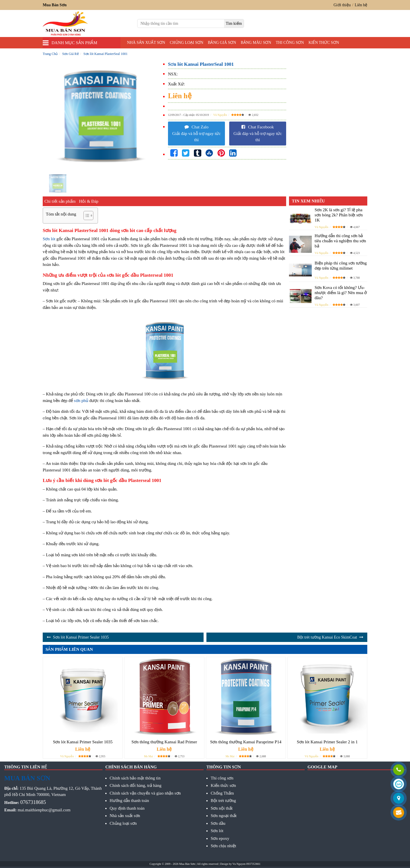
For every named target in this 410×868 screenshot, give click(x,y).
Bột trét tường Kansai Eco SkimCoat (327, 637)
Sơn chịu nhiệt (223, 846)
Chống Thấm (222, 793)
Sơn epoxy (220, 838)
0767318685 (33, 802)
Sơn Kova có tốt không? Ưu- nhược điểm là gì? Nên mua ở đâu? (341, 293)
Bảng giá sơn (222, 43)
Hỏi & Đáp (89, 201)
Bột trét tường (223, 801)
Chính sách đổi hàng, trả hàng (136, 785)
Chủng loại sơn (186, 43)
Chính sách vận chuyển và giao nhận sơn (145, 793)
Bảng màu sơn (256, 43)
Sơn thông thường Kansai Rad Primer (164, 742)
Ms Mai (148, 756)
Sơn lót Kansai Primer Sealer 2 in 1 (327, 742)
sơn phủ (81, 401)
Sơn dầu (218, 823)
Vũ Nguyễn (220, 115)
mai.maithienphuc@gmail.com (44, 810)
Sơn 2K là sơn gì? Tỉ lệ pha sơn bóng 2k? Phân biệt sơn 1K (339, 215)
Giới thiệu (342, 5)
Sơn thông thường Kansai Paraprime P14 (246, 742)
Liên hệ (361, 5)
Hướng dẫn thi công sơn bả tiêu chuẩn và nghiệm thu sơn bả (340, 241)
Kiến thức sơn (324, 43)
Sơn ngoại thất (224, 816)
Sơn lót (49, 239)
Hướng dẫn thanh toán (129, 801)
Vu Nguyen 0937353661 (246, 864)
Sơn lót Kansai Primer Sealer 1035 (81, 637)
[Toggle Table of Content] (86, 216)
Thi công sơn (290, 43)
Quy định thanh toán (127, 808)
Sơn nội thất (222, 808)
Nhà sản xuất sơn (146, 43)
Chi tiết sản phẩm (60, 201)
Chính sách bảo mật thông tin (135, 778)
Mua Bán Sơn (187, 864)
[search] (234, 23)
